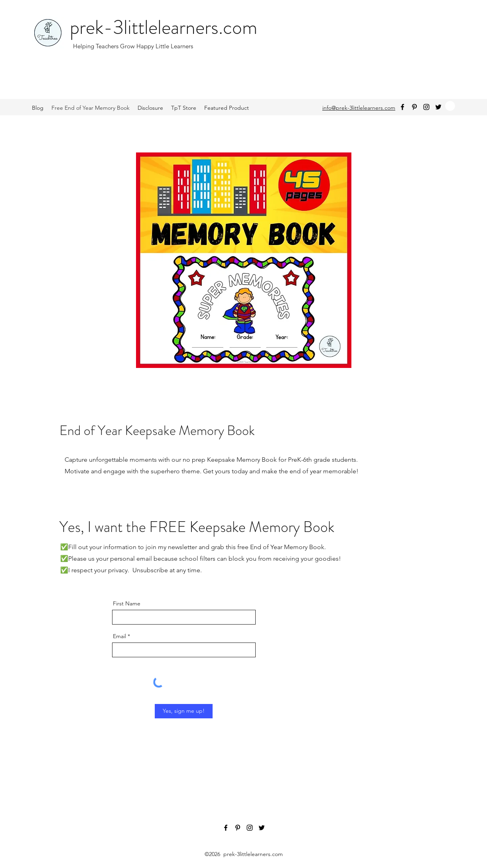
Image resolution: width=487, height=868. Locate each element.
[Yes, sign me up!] (184, 711)
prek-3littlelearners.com (164, 27)
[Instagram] (426, 107)
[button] (450, 106)
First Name (127, 603)
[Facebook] (402, 107)
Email (119, 636)
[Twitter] (438, 107)
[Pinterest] (414, 107)
